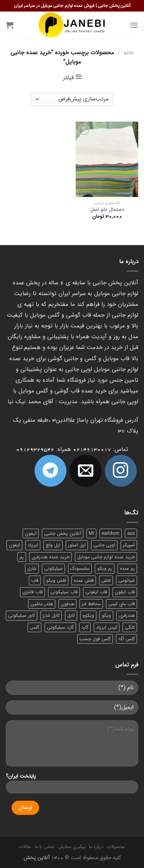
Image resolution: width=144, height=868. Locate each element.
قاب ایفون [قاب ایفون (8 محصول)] (125, 592)
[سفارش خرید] (72, 99)
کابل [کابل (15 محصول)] (71, 615)
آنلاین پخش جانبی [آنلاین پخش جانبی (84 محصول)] (63, 533)
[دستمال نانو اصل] (107, 159)
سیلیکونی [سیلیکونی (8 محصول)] (53, 568)
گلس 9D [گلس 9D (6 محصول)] (127, 639)
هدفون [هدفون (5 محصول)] (67, 604)
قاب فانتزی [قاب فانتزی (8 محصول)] (32, 592)
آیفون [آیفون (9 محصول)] (31, 533)
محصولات (116, 847)
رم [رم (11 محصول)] (22, 557)
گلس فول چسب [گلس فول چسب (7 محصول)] (95, 639)
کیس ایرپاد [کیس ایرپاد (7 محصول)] (107, 627)
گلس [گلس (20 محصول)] (35, 627)
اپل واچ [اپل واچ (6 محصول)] (53, 545)
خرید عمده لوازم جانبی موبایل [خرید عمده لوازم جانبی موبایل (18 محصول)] (106, 557)
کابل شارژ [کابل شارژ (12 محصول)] (51, 615)
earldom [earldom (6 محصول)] (111, 533)
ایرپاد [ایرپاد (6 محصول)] (33, 545)
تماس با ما (44, 847)
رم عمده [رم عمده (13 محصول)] (127, 568)
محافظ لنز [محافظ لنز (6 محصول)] (91, 604)
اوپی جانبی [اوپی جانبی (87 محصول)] (104, 545)
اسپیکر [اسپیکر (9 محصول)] (129, 545)
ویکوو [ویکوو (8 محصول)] (88, 615)
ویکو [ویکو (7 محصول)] (106, 615)
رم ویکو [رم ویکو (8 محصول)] (105, 568)
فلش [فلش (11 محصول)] (106, 580)
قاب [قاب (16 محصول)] (35, 580)
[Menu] (134, 25)
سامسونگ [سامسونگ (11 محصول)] (80, 568)
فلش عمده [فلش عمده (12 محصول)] (84, 580)
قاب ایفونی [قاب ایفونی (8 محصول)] (96, 592)
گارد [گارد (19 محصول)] (85, 627)
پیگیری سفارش (72, 847)
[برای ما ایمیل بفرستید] (85, 471)
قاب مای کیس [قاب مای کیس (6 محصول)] (122, 604)
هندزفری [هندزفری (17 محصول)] (127, 615)
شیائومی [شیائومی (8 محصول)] (127, 580)
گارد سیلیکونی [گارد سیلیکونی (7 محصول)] (60, 627)
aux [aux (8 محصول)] (131, 533)
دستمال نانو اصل (107, 210)
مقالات (25, 847)
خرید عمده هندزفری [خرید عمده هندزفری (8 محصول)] (50, 557)
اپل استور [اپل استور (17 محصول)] (77, 545)
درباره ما (96, 847)
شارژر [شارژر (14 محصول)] (32, 568)
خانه (129, 53)
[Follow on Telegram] (50, 471)
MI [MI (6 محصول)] (91, 533)
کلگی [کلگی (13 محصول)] (130, 627)
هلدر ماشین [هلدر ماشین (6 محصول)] (42, 604)
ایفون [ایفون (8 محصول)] (14, 545)
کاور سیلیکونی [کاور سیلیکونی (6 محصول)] (22, 615)
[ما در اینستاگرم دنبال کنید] (121, 471)
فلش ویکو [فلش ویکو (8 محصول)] (56, 580)
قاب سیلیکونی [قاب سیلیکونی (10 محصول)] (64, 592)
